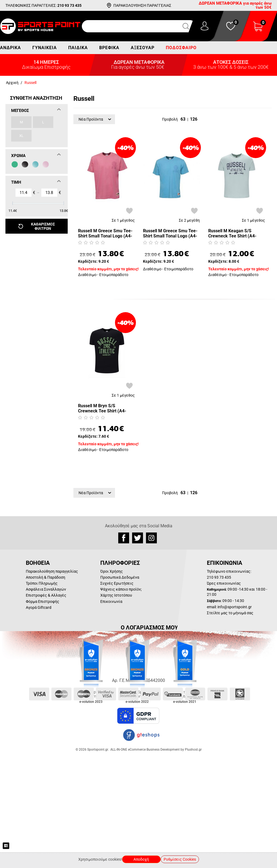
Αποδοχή (141, 859)
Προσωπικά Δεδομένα (120, 577)
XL (21, 136)
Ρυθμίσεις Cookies (180, 859)
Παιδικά (78, 48)
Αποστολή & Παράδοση (46, 577)
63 (183, 119)
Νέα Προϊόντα (95, 119)
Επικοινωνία (111, 601)
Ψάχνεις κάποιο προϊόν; (121, 589)
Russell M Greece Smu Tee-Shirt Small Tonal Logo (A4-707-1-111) (170, 234)
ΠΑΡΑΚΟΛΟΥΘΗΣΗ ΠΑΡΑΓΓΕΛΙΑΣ (142, 5)
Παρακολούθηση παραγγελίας (52, 571)
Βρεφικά (109, 48)
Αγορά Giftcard (39, 607)
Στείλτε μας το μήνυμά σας (230, 613)
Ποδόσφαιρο (181, 48)
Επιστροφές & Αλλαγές (46, 595)
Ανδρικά (10, 48)
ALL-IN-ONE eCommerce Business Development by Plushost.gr (156, 750)
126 (194, 119)
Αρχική (12, 83)
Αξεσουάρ (143, 48)
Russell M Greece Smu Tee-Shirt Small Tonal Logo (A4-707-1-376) (105, 234)
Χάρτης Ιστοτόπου (116, 595)
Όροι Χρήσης (112, 571)
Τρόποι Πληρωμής (42, 583)
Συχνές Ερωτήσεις (117, 583)
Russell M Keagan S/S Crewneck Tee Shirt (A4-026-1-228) (232, 234)
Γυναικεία (45, 48)
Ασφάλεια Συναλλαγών (46, 589)
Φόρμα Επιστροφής (43, 601)
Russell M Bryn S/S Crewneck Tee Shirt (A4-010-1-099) (102, 408)
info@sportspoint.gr (235, 607)
